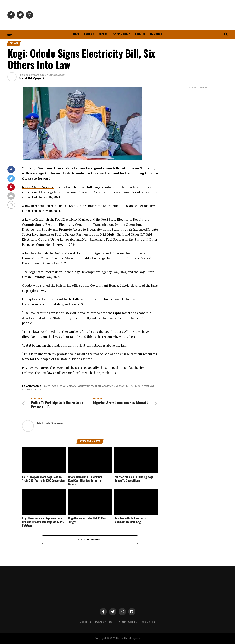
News (76, 34)
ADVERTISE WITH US (127, 622)
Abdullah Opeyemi (33, 78)
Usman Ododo (32, 390)
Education (156, 34)
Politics (89, 34)
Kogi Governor (145, 386)
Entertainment (121, 34)
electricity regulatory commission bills (106, 386)
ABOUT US (86, 622)
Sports (103, 34)
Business (140, 34)
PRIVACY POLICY (104, 622)
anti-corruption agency (61, 386)
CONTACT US (148, 622)
